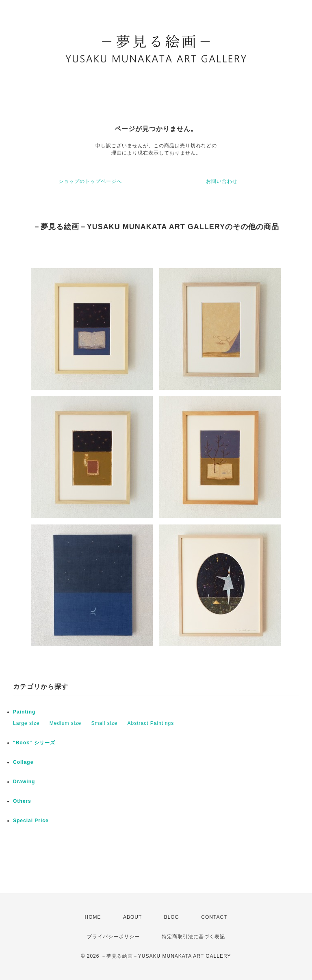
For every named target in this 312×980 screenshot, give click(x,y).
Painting (24, 712)
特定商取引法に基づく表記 (193, 937)
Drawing (24, 782)
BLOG (172, 917)
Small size (104, 723)
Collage (23, 762)
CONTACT (214, 917)
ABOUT (132, 917)
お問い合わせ (222, 181)
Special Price (31, 821)
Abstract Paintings (151, 723)
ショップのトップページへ (90, 181)
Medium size (65, 723)
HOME (93, 917)
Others (22, 801)
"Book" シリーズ (34, 743)
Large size (26, 723)
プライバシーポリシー (113, 937)
